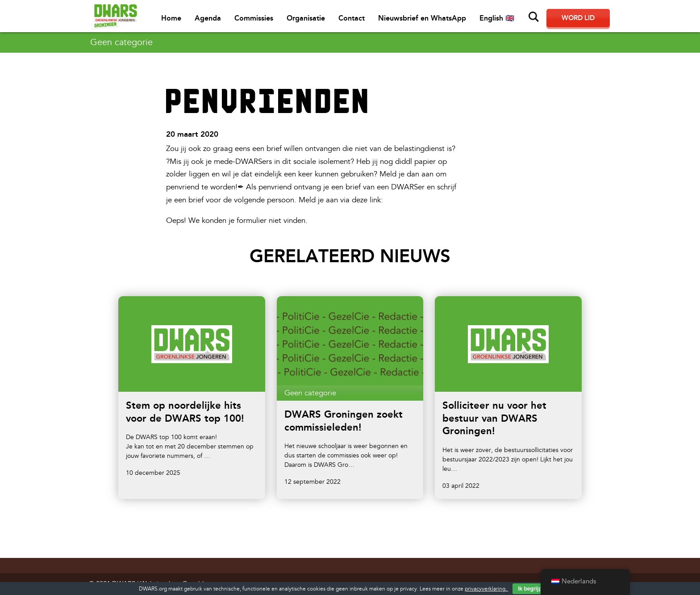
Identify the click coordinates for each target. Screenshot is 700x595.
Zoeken (534, 17)
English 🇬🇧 (497, 18)
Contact (352, 18)
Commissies (254, 18)
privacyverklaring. (486, 589)
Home (171, 18)
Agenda (208, 18)
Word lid (578, 18)
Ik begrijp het (535, 589)
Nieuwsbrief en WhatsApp (422, 18)
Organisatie (306, 18)
